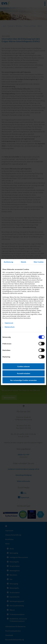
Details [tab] (23, 262)
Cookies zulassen (23, 366)
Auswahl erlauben (24, 373)
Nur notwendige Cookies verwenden (23, 380)
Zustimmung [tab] (8, 262)
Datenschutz (10, 327)
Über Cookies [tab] (39, 262)
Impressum (9, 323)
